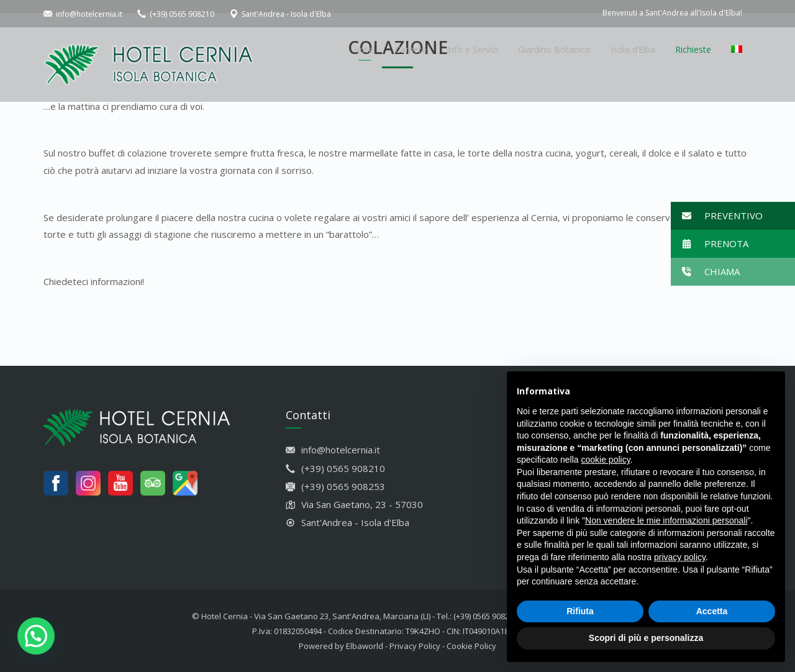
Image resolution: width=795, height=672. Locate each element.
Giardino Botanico (554, 49)
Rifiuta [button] (580, 611)
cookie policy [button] (606, 460)
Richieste (693, 49)
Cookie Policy (471, 646)
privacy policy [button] (680, 557)
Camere (411, 49)
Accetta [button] (712, 611)
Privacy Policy (415, 646)
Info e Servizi (472, 49)
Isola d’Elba (633, 49)
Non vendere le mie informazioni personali (666, 520)
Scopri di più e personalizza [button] (646, 638)
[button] (733, 216)
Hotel (364, 49)
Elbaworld (365, 646)
